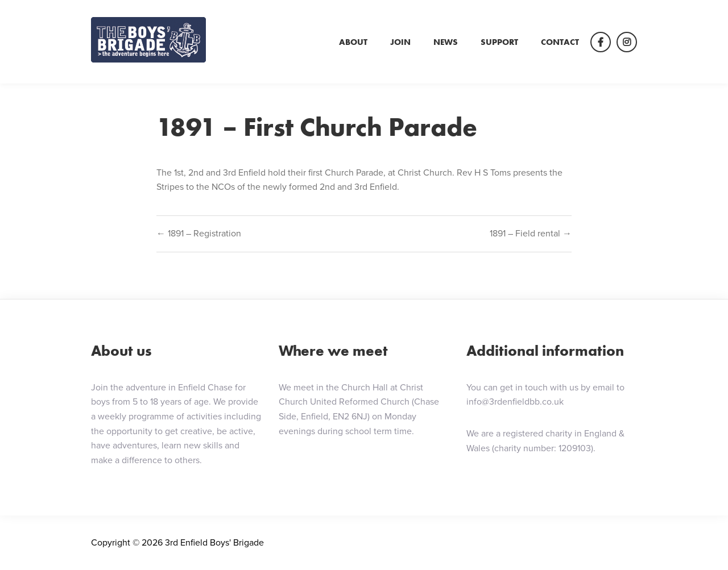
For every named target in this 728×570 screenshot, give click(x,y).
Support (499, 42)
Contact (560, 42)
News (446, 42)
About (353, 42)
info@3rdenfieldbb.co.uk (515, 402)
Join (400, 42)
